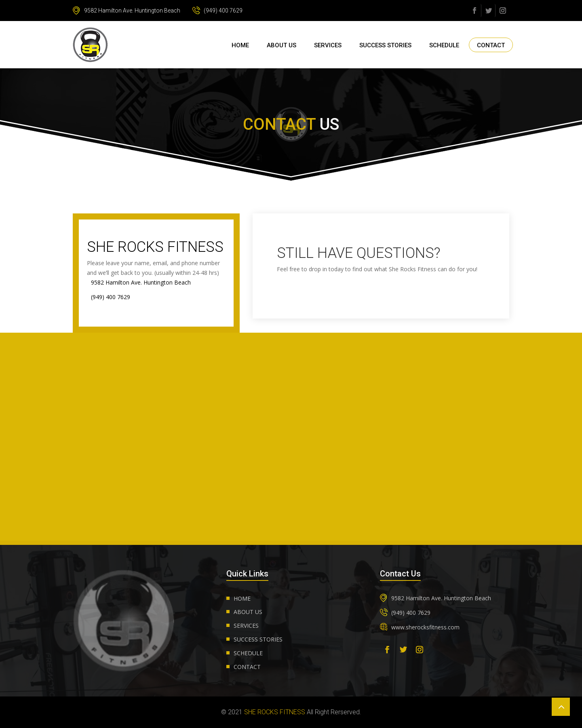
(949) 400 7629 (217, 11)
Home (240, 45)
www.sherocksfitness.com (425, 627)
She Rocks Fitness (275, 712)
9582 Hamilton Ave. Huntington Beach (127, 11)
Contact (491, 45)
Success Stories (385, 45)
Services (328, 45)
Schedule (444, 45)
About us (282, 45)
